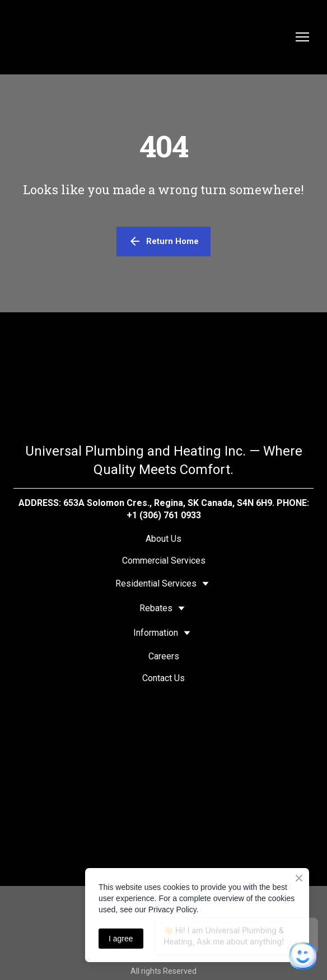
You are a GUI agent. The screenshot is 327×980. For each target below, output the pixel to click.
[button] (163, 242)
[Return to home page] (152, 37)
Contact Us (163, 678)
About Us (163, 539)
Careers (164, 656)
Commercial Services (164, 561)
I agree (121, 939)
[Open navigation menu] (302, 37)
